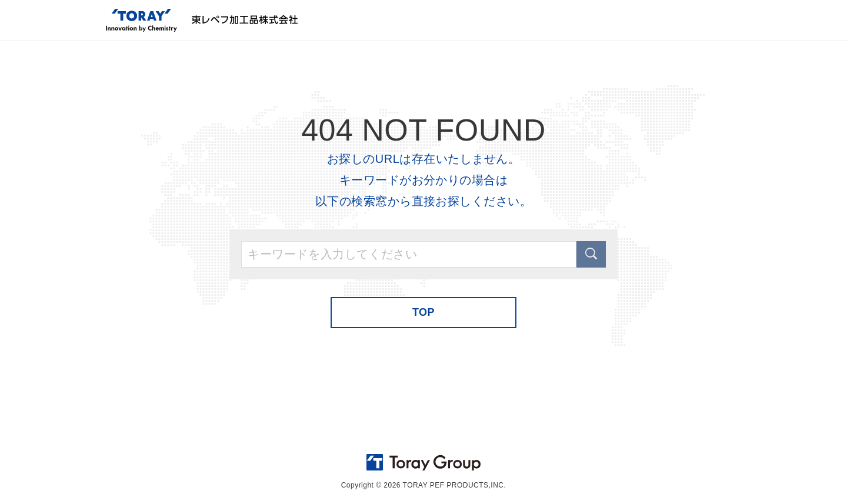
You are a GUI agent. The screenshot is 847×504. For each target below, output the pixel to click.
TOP (423, 312)
